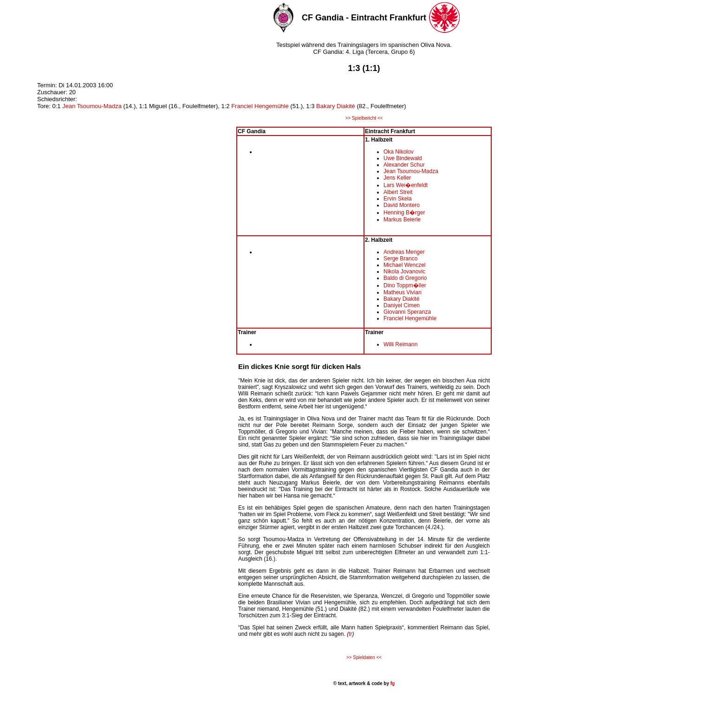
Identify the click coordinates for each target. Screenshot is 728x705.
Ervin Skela (398, 199)
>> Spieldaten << (364, 657)
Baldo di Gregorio (405, 278)
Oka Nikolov (399, 152)
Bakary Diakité (336, 106)
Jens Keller (397, 178)
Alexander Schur (404, 165)
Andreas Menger (404, 252)
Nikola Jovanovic (404, 272)
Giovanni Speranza (407, 312)
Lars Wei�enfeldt (406, 185)
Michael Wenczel (404, 265)
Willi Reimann (400, 344)
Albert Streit (398, 192)
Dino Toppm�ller (405, 285)
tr (350, 634)
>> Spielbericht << (364, 118)
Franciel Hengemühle (260, 106)
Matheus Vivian (403, 292)
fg (392, 683)
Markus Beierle (402, 220)
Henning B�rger (404, 213)
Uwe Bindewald (403, 158)
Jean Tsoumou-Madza (92, 106)
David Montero (402, 205)
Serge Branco (400, 259)
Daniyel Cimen (402, 305)
